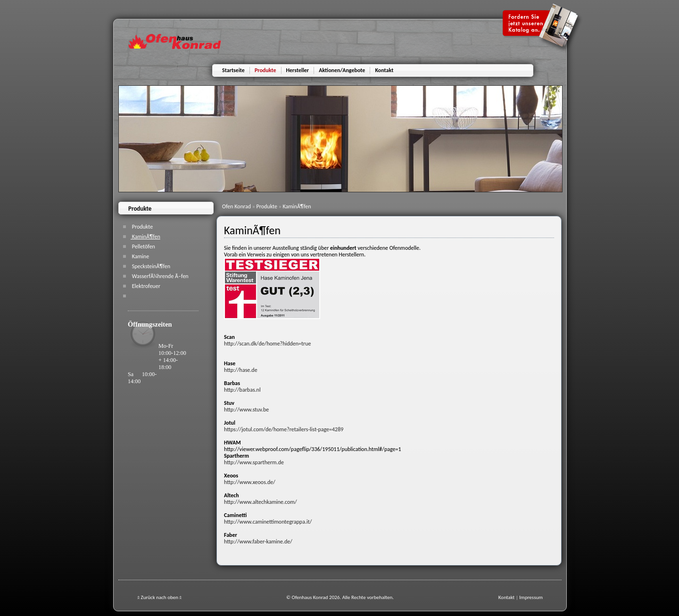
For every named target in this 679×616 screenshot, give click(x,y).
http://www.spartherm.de (254, 462)
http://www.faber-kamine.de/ (258, 542)
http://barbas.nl (242, 390)
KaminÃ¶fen (297, 206)
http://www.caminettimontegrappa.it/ (268, 522)
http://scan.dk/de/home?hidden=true (268, 344)
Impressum (531, 597)
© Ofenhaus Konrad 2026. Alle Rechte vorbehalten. (340, 597)
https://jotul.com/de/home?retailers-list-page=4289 (284, 429)
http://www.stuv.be (246, 410)
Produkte (268, 206)
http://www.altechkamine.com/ (261, 502)
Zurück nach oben (159, 597)
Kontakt (506, 597)
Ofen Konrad (237, 206)
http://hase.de (241, 370)
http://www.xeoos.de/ (250, 482)
